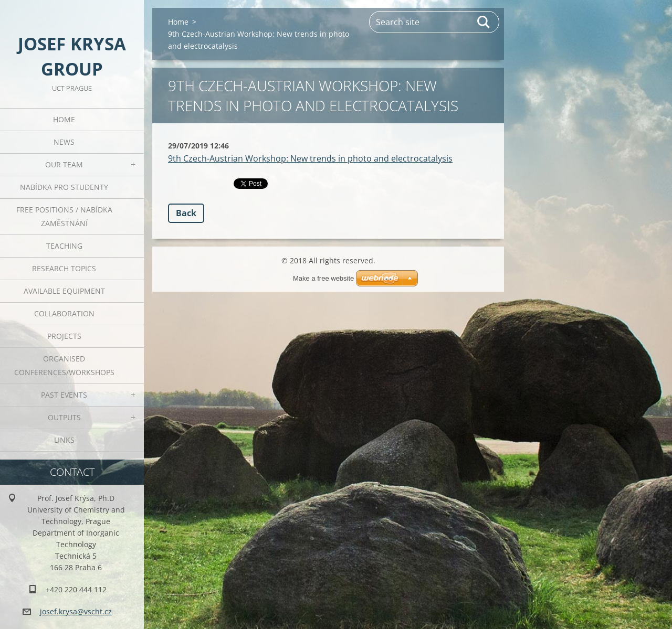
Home (64, 119)
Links (64, 440)
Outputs (64, 417)
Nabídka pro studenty (64, 187)
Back (186, 213)
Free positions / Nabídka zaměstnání (64, 216)
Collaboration (64, 313)
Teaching (64, 246)
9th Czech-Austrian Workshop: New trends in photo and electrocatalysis (310, 158)
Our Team (64, 164)
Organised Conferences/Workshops (64, 365)
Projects (64, 336)
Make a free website (323, 278)
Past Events (64, 395)
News (64, 142)
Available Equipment (64, 291)
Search (484, 22)
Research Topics (64, 268)
